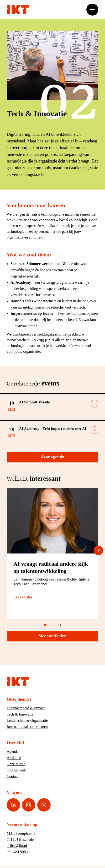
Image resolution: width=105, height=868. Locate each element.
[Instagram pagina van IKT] (29, 805)
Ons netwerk (16, 770)
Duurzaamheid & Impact (26, 708)
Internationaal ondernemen (27, 727)
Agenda (13, 751)
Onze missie (16, 764)
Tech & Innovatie (20, 714)
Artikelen (14, 758)
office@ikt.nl (17, 846)
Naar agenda (68, 457)
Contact (13, 776)
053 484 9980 (17, 852)
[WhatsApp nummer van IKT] (44, 805)
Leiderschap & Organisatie (27, 720)
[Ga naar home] (18, 10)
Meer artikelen (66, 636)
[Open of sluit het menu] (92, 10)
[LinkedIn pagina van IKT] (13, 805)
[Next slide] (98, 550)
